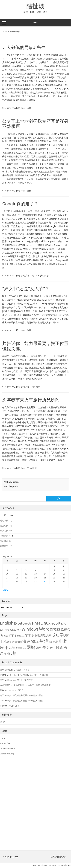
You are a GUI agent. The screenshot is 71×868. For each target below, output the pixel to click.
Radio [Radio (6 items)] (62, 623)
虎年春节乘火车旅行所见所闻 (31, 400)
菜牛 (2, 670)
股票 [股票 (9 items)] (59, 648)
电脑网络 (4, 536)
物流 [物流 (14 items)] (35, 641)
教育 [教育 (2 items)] (9, 642)
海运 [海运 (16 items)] (27, 641)
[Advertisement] (35, 804)
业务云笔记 (5, 685)
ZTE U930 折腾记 (15, 690)
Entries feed (6, 743)
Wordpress (66, 865)
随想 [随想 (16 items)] (12, 653)
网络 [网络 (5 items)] (39, 648)
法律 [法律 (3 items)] (15, 642)
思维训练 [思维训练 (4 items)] (46, 635)
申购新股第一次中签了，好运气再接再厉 (32, 685)
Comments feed (7, 749)
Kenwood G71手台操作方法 (20, 680)
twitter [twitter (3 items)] (4, 630)
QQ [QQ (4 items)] (56, 624)
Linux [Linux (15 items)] (46, 623)
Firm (2, 701)
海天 (2, 695)
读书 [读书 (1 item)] (6, 654)
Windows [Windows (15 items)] (30, 629)
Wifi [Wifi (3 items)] (19, 630)
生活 (29, 468)
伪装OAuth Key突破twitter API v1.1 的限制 (29, 675)
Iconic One (36, 865)
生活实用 (4, 531)
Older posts (11, 486)
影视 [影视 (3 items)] (37, 635)
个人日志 (16, 108)
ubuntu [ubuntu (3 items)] (12, 630)
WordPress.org (7, 754)
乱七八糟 (25, 275)
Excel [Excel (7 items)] (18, 623)
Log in (3, 738)
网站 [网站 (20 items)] (31, 647)
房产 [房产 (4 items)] (67, 635)
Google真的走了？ (20, 204)
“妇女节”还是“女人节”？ (26, 289)
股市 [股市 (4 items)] (53, 648)
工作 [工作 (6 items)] (25, 635)
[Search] (59, 499)
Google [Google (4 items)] (27, 624)
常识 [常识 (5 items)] (31, 635)
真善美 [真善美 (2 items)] (19, 648)
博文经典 (4, 526)
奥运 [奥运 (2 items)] (6, 636)
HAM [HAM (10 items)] (36, 623)
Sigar (2, 706)
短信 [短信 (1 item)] (24, 648)
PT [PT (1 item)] (52, 624)
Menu (35, 23)
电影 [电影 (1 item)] (51, 642)
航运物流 (4, 541)
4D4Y (2, 722)
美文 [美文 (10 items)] (46, 648)
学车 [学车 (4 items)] (11, 635)
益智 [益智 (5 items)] (12, 648)
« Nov (5, 590)
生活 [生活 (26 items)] (44, 641)
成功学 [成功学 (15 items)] (58, 635)
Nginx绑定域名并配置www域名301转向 (25, 695)
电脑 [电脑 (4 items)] (56, 642)
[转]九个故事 (14, 706)
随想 (29, 108)
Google (40, 275)
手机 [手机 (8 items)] (3, 641)
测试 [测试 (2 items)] (20, 642)
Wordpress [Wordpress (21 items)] (50, 629)
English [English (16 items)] (7, 623)
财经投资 (4, 546)
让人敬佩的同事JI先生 (24, 47)
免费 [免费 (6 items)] (64, 629)
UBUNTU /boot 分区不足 (19, 670)
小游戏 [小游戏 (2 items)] (18, 636)
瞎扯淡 (35, 6)
